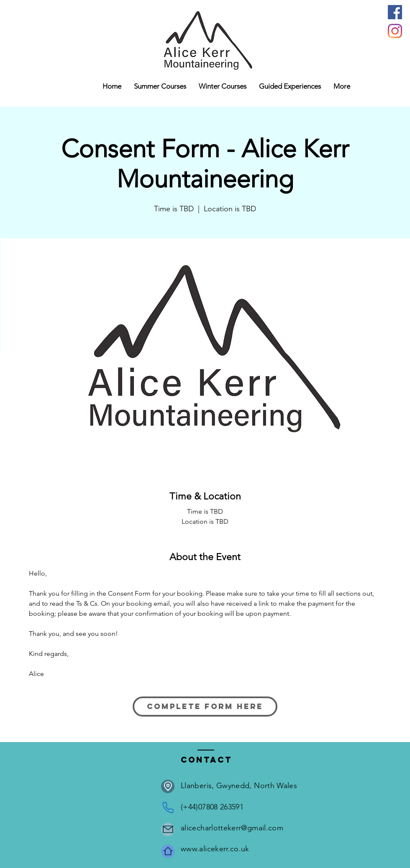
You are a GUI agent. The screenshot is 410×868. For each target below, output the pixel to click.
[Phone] (168, 808)
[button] (223, 86)
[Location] (168, 786)
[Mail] (168, 830)
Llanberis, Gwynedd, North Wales (239, 786)
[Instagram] (395, 31)
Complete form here (205, 706)
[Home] (168, 851)
